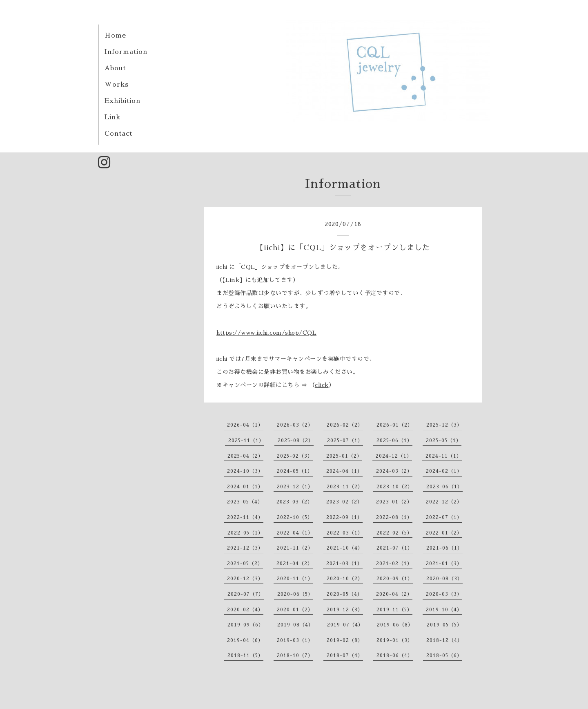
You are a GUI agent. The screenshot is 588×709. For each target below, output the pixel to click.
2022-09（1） (344, 517)
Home (115, 36)
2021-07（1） (395, 548)
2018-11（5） (245, 655)
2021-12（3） (245, 548)
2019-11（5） (394, 610)
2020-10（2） (345, 579)
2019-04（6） (245, 640)
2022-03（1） (345, 533)
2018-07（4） (345, 655)
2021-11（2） (295, 548)
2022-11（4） (245, 517)
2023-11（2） (345, 487)
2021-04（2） (295, 564)
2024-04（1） (344, 471)
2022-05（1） (245, 533)
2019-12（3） (345, 610)
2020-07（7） (246, 594)
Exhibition (122, 101)
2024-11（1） (444, 456)
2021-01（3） (444, 564)
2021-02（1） (394, 564)
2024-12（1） (394, 456)
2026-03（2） (295, 425)
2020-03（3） (444, 594)
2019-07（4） (345, 625)
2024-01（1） (245, 487)
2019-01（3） (395, 640)
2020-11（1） (295, 579)
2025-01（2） (344, 456)
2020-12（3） (245, 579)
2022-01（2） (444, 533)
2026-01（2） (395, 425)
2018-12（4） (444, 640)
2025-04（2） (245, 456)
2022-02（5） (394, 533)
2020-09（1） (395, 579)
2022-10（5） (295, 517)
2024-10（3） (245, 471)
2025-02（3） (295, 456)
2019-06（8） (395, 625)
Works (117, 85)
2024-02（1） (444, 471)
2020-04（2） (394, 594)
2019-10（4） (444, 610)
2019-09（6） (246, 625)
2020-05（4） (345, 594)
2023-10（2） (395, 487)
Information (126, 52)
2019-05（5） (444, 625)
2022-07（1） (444, 517)
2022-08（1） (394, 517)
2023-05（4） (245, 502)
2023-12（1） (295, 487)
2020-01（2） (295, 610)
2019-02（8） (345, 640)
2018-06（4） (395, 655)
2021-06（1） (444, 548)
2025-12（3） (444, 425)
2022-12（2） (444, 502)
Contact (118, 134)
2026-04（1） (245, 425)
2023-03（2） (295, 502)
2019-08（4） (295, 625)
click (322, 385)
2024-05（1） (295, 471)
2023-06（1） (444, 487)
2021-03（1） (344, 564)
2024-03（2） (394, 471)
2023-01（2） (394, 502)
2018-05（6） (444, 655)
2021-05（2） (245, 564)
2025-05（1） (444, 441)
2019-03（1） (295, 640)
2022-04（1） (295, 533)
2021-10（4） (345, 548)
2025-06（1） (394, 441)
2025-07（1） (345, 441)
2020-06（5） (295, 594)
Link (112, 117)
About (115, 68)
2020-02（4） (245, 610)
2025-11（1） (246, 441)
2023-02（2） (344, 502)
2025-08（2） (296, 441)
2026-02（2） (345, 425)
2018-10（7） (295, 655)
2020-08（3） (444, 579)
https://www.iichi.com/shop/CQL (266, 333)
